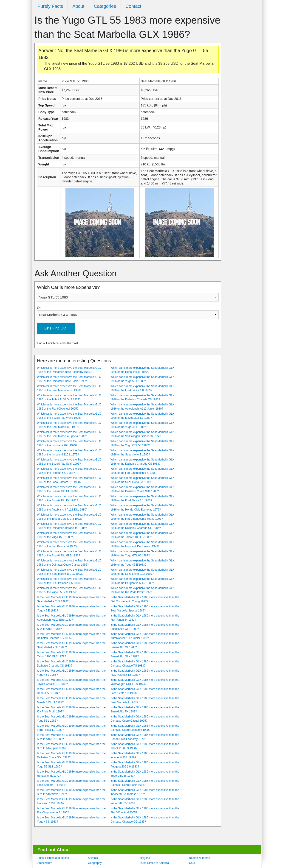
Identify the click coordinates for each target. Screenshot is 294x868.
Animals (93, 858)
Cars (192, 863)
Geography (95, 863)
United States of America (154, 863)
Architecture (45, 863)
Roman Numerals (200, 858)
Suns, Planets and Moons (53, 858)
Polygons (144, 858)
